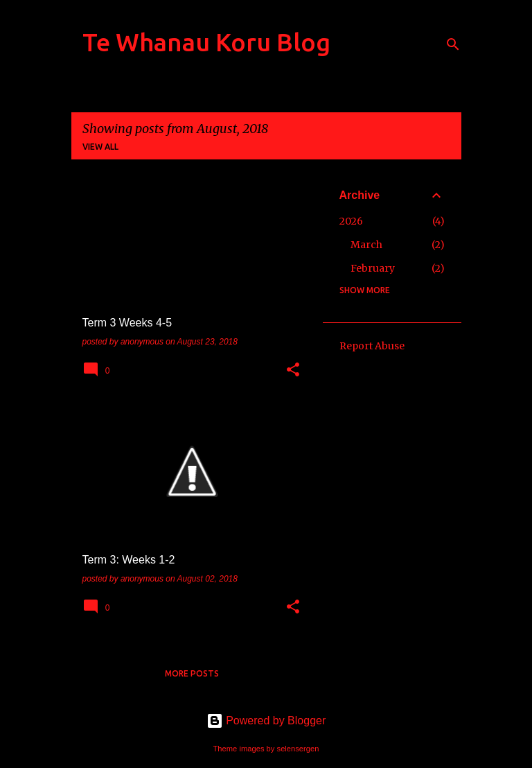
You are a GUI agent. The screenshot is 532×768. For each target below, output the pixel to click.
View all (100, 147)
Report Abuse (372, 346)
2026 (351, 221)
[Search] (453, 44)
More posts (192, 673)
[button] (293, 371)
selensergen (298, 749)
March (366, 245)
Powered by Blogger (266, 721)
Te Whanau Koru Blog (206, 42)
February (373, 268)
